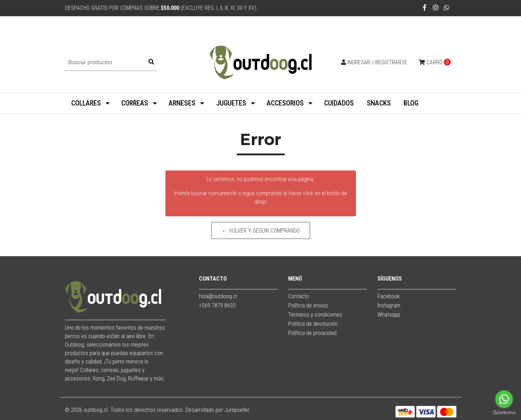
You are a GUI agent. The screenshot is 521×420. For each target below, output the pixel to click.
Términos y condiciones (315, 315)
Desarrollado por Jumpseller (217, 410)
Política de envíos (308, 305)
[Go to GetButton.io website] (504, 413)
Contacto (299, 296)
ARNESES (182, 103)
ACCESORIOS (285, 103)
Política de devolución (313, 324)
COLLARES (86, 103)
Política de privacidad (312, 333)
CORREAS (135, 103)
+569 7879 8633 (217, 305)
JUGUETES (231, 103)
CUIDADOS (339, 103)
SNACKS (379, 103)
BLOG (411, 103)
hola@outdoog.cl (218, 296)
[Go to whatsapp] (504, 399)
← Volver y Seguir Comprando (260, 231)
